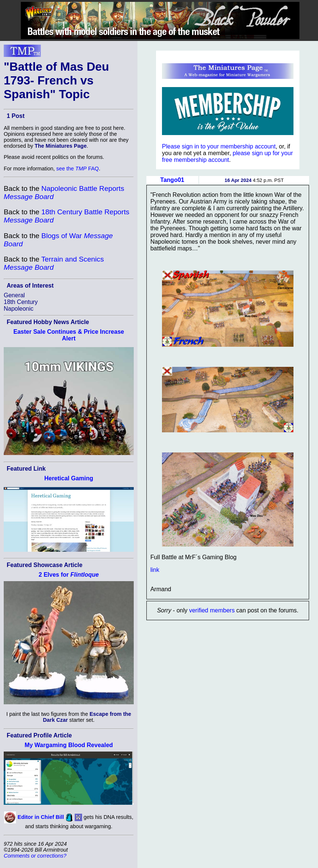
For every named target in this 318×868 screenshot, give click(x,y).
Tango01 (172, 180)
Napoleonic (19, 309)
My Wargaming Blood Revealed (69, 745)
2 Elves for (69, 575)
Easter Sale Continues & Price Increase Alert (69, 335)
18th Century (21, 302)
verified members (212, 610)
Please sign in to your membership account (219, 146)
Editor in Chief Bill (41, 817)
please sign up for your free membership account (227, 156)
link (155, 570)
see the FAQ (78, 169)
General (14, 295)
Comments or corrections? (35, 856)
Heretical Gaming (69, 478)
